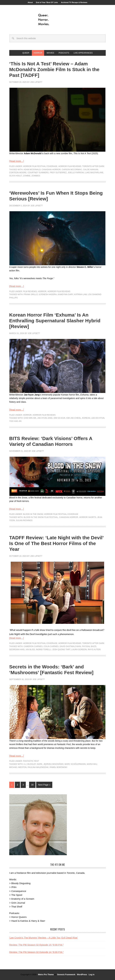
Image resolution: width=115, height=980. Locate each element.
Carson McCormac (72, 170)
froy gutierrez (58, 173)
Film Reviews (30, 291)
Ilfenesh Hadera (48, 294)
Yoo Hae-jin (15, 421)
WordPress (82, 975)
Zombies (36, 176)
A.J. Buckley (30, 764)
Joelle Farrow (76, 173)
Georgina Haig (17, 650)
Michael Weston (18, 767)
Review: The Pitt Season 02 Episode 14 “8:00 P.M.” (36, 952)
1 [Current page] (12, 785)
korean (86, 418)
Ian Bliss (30, 650)
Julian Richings (24, 520)
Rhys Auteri (94, 650)
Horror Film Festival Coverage (40, 166)
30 (32, 785)
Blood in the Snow (33, 514)
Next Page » (44, 785)
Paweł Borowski (58, 767)
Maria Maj (92, 764)
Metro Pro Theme (46, 975)
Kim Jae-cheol (74, 418)
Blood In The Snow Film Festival (41, 517)
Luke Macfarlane (94, 173)
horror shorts (88, 517)
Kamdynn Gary (65, 294)
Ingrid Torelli (44, 650)
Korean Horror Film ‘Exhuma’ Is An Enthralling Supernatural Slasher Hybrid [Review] (55, 321)
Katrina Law (81, 294)
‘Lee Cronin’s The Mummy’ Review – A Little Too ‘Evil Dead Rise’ (44, 938)
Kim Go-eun (59, 418)
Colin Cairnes (51, 646)
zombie (27, 176)
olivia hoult (16, 176)
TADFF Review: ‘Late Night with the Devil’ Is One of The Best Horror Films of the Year (56, 543)
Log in (91, 975)
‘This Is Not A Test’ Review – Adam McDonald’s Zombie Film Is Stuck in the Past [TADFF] (54, 69)
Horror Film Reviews (70, 166)
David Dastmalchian (70, 646)
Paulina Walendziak (38, 767)
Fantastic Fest (31, 761)
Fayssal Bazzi (89, 646)
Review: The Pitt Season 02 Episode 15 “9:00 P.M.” (36, 945)
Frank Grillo (31, 294)
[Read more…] (17, 161)
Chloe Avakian (91, 170)
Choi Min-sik (30, 418)
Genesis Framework (66, 975)
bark (40, 764)
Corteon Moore (18, 173)
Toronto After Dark (93, 166)
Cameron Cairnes (33, 646)
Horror (42, 291)
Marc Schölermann (75, 764)
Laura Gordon (79, 650)
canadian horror (51, 170)
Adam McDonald (32, 170)
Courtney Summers (38, 173)
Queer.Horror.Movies (57, 20)
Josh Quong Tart (61, 650)
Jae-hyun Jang (45, 418)
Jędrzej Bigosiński (54, 764)
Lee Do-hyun (98, 418)
